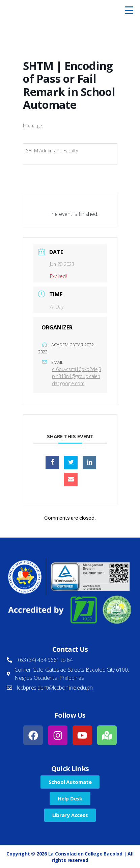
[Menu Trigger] (129, 10)
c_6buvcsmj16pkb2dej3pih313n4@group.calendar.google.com (77, 376)
